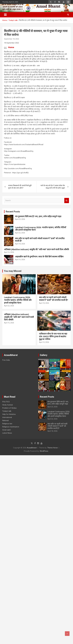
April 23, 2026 (20, 219)
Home (11, 47)
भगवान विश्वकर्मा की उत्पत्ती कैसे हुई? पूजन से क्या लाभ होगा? (20, 187)
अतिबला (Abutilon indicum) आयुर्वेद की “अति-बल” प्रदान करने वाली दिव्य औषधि (36, 249)
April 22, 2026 (20, 233)
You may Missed (13, 271)
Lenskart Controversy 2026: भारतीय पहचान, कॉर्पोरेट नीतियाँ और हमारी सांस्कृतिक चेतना (18, 300)
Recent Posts (13, 212)
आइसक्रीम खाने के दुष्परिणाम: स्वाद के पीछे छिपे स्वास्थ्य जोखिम (39, 257)
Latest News (7, 433)
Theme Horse (52, 448)
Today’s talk (7, 411)
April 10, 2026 (44, 342)
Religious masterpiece (11, 427)
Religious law (7, 424)
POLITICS (6, 402)
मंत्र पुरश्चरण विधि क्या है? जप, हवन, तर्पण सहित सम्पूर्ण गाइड (38, 216)
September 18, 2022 (12, 39)
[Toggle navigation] (5, 15)
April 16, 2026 (9, 252)
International (7, 417)
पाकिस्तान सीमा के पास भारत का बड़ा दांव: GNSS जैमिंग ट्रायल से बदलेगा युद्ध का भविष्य (53, 336)
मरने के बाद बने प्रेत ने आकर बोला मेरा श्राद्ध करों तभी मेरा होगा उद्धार (53, 187)
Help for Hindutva (9, 414)
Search (67, 201)
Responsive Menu (68, 2)
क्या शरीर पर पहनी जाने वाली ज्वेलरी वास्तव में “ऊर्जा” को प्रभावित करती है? (57, 426)
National (5, 420)
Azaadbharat (32, 448)
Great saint (6, 430)
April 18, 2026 (20, 244)
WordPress (44, 451)
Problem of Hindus (9, 408)
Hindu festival (7, 405)
